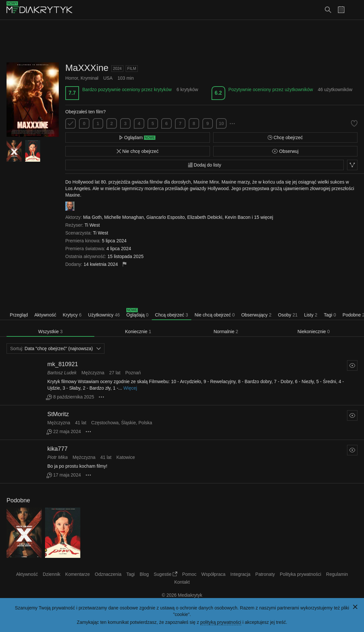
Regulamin (337, 574)
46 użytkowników (335, 89)
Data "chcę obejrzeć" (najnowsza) (55, 348)
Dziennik (52, 574)
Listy (310, 315)
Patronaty (265, 574)
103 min (126, 78)
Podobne (18, 500)
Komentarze (78, 574)
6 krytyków (187, 89)
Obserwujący (256, 315)
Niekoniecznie (314, 332)
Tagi (330, 315)
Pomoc (189, 574)
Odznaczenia (108, 574)
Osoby (288, 315)
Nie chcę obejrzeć (138, 151)
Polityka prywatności (301, 574)
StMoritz (58, 414)
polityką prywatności (221, 622)
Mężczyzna (93, 373)
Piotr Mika (57, 457)
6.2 (218, 93)
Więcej (130, 388)
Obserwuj (285, 151)
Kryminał (89, 78)
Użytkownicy (104, 315)
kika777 (57, 449)
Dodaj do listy (205, 165)
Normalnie (226, 332)
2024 (117, 69)
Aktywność (45, 315)
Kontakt (182, 582)
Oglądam (137, 138)
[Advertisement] (182, 41)
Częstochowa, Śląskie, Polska (122, 423)
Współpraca (214, 574)
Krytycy (72, 315)
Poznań (133, 373)
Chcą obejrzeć (172, 315)
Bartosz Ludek (62, 373)
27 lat (115, 373)
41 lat (81, 423)
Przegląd (19, 315)
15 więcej (263, 217)
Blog (144, 574)
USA (108, 78)
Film (132, 69)
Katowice (126, 457)
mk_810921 (63, 364)
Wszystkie (50, 332)
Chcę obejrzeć (285, 138)
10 (221, 123)
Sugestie (166, 574)
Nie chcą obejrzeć (215, 315)
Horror (72, 78)
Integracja (240, 574)
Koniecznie (138, 332)
